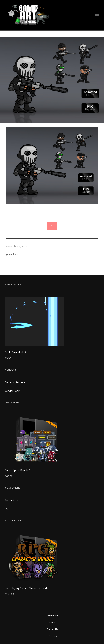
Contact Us (11, 500)
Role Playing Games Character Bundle (27, 588)
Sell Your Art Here (15, 382)
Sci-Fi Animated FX (16, 352)
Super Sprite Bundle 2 (18, 470)
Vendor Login (13, 391)
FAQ (7, 509)
